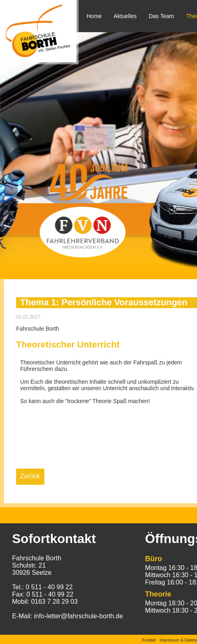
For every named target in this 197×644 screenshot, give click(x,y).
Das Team (161, 16)
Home (94, 16)
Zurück (30, 476)
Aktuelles (125, 16)
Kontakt (149, 640)
